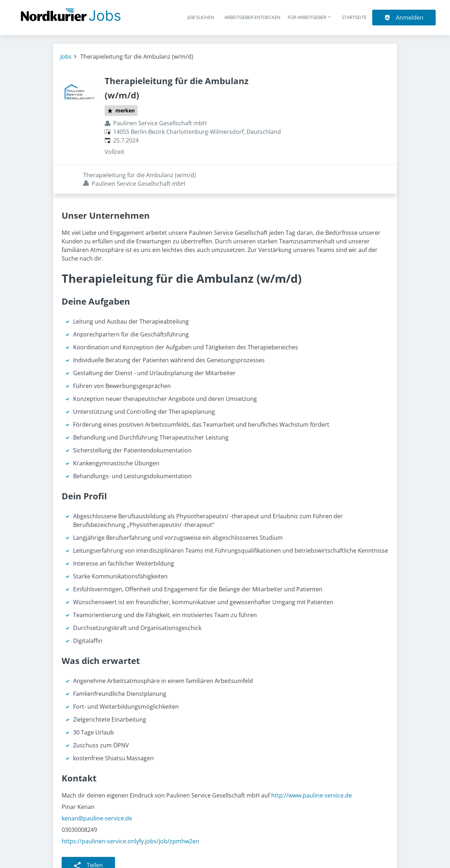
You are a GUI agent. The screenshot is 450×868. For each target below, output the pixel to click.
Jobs (66, 57)
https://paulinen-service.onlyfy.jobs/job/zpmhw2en (130, 812)
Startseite (354, 17)
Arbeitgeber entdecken (252, 17)
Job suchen (201, 17)
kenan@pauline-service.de (97, 789)
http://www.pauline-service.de (312, 766)
